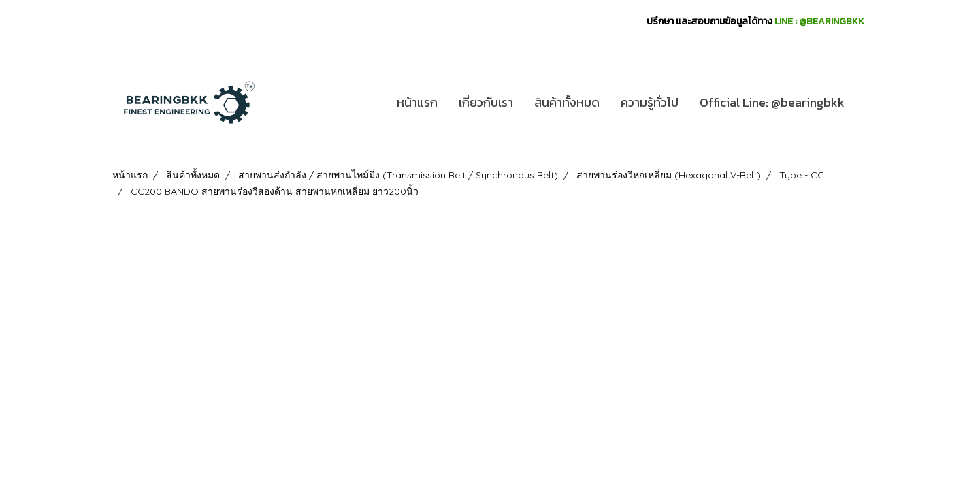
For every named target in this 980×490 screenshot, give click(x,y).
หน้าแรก (417, 102)
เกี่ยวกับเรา (486, 102)
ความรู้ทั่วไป (650, 102)
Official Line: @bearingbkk (772, 102)
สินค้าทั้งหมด (567, 102)
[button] (867, 103)
